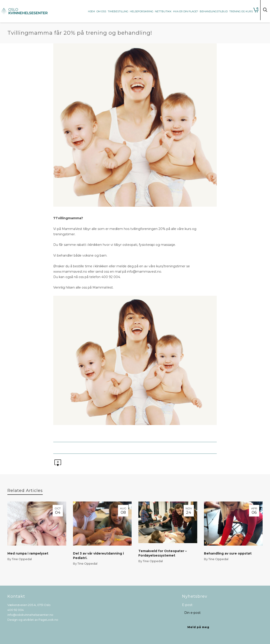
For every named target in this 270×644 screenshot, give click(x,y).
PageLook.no (48, 620)
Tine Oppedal (22, 559)
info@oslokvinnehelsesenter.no (30, 615)
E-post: (187, 605)
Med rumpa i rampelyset (28, 553)
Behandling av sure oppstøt (228, 553)
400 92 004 (16, 610)
